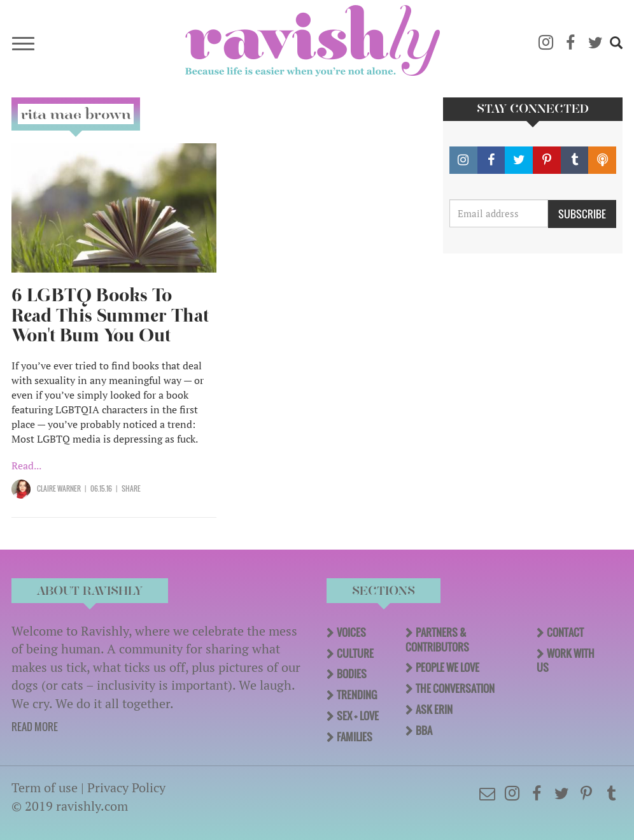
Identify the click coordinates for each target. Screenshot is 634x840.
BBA (424, 730)
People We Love (447, 667)
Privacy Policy (126, 787)
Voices (351, 632)
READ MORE (35, 727)
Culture (355, 653)
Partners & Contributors (437, 640)
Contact (565, 632)
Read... (26, 466)
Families (355, 737)
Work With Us (566, 661)
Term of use (45, 787)
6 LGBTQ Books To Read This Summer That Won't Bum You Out (110, 316)
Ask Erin (434, 709)
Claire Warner (59, 488)
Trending (357, 695)
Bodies (352, 674)
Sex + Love (358, 716)
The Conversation (455, 688)
